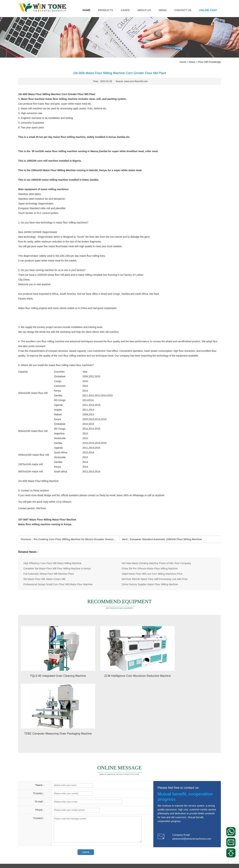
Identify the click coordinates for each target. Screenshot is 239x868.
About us (144, 10)
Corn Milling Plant (28, 815)
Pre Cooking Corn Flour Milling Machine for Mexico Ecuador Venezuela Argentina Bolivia (86, 539)
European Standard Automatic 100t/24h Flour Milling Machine (166, 539)
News (163, 10)
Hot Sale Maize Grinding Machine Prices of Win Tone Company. (157, 563)
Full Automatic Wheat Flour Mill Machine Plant (49, 574)
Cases (125, 10)
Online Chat (208, 10)
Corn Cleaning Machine (58, 849)
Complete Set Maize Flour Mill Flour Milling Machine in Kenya (57, 569)
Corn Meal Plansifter (50, 822)
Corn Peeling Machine (55, 815)
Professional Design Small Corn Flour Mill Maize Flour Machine (58, 584)
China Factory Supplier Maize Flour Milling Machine (150, 584)
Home (86, 10)
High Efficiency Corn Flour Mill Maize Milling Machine (52, 563)
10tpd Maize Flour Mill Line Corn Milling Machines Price (152, 574)
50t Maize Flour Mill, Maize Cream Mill (44, 579)
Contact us (183, 10)
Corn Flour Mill (26, 822)
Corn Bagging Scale (29, 829)
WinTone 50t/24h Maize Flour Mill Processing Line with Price (155, 579)
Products (106, 10)
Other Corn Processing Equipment (37, 842)
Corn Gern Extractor (29, 849)
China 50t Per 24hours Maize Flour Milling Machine (150, 569)
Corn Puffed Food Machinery (34, 835)
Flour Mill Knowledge (209, 62)
